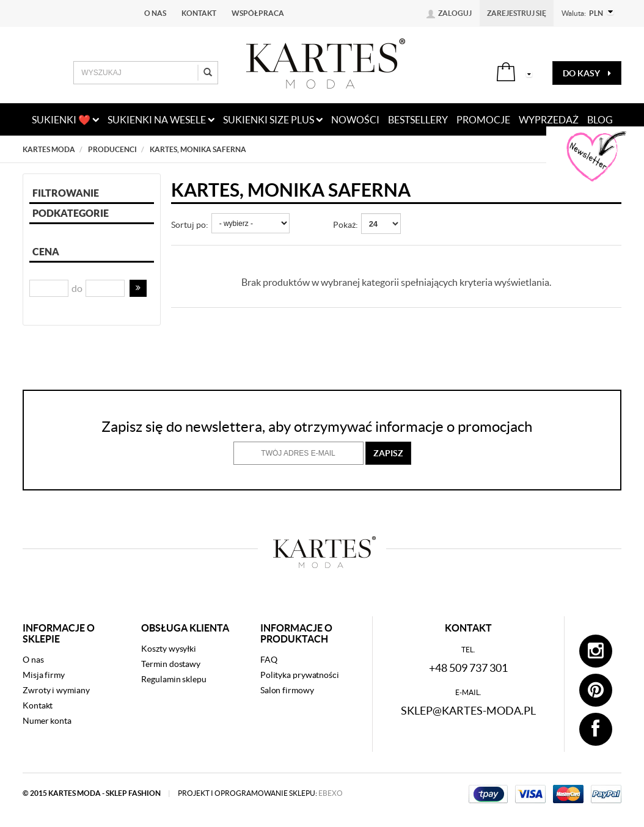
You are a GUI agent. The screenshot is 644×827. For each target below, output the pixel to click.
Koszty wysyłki (169, 649)
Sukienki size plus (273, 120)
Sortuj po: (190, 225)
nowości (355, 120)
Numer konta (47, 721)
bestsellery (418, 120)
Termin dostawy (171, 664)
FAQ (269, 660)
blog (600, 120)
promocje (483, 120)
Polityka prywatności (300, 675)
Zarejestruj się (517, 13)
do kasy (587, 73)
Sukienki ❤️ (65, 120)
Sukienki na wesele (161, 120)
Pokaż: (346, 225)
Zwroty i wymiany (56, 690)
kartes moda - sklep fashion (105, 793)
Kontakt (199, 13)
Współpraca (258, 13)
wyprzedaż (549, 120)
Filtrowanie (66, 193)
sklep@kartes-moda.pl (468, 711)
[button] (138, 288)
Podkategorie (71, 213)
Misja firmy (44, 675)
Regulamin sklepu (174, 679)
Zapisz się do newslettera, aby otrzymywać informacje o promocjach (317, 427)
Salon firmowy (287, 690)
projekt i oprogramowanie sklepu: (260, 793)
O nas (155, 13)
